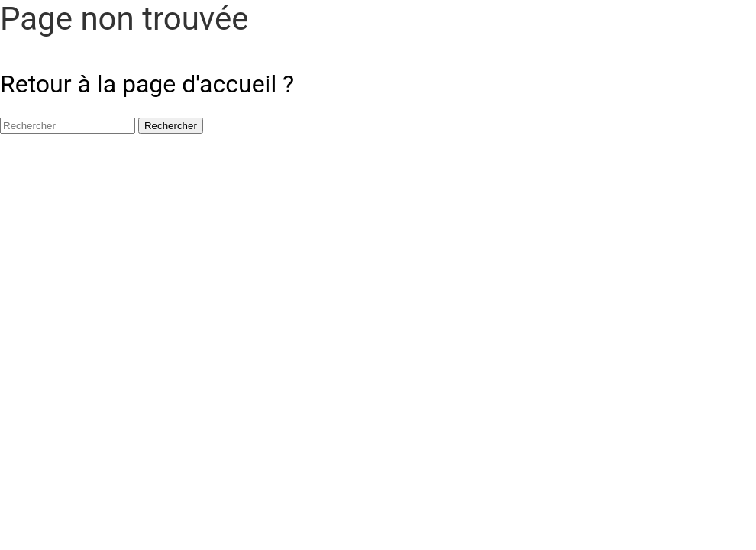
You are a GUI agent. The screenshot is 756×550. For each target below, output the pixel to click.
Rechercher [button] (171, 126)
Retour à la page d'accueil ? (147, 84)
